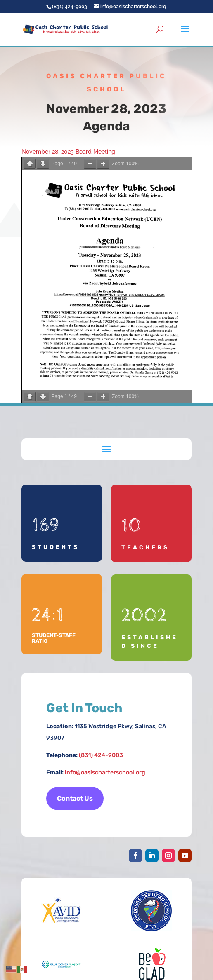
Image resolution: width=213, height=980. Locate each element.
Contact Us (75, 798)
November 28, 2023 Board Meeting (68, 152)
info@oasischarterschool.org (105, 773)
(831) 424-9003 (101, 755)
